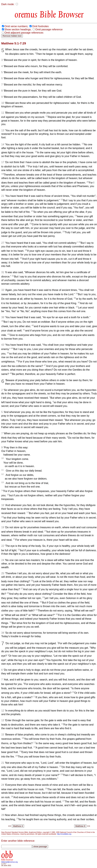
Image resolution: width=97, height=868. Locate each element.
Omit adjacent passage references (24, 33)
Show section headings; (18, 29)
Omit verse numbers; (16, 26)
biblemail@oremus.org (9, 862)
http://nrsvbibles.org (64, 834)
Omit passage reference (49, 29)
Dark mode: (8, 4)
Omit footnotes (40, 26)
